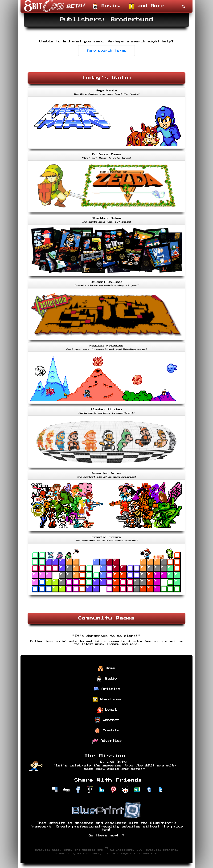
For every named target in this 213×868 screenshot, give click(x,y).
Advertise (107, 741)
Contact (107, 720)
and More (146, 6)
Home (106, 668)
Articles (107, 689)
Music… (107, 6)
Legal (107, 710)
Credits (107, 731)
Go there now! (107, 835)
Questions (107, 700)
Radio (107, 679)
